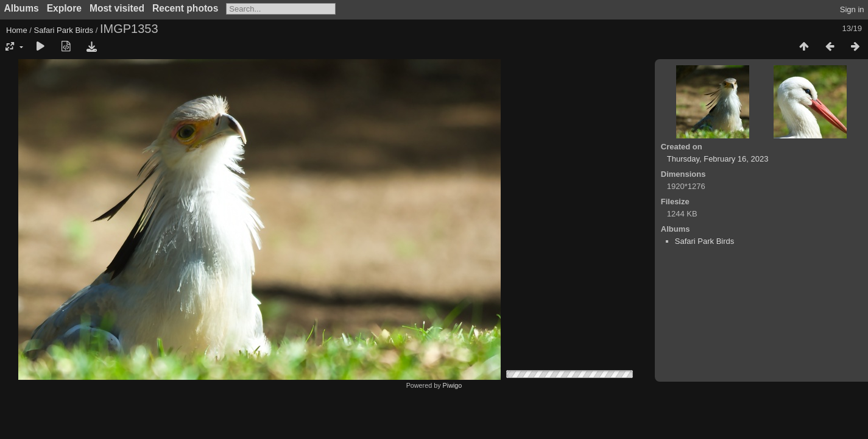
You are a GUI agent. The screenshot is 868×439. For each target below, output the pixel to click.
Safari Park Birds (64, 30)
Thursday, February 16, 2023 (718, 159)
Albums (22, 8)
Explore (64, 8)
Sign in (852, 9)
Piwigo (453, 385)
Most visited (117, 8)
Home (17, 30)
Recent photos (185, 8)
